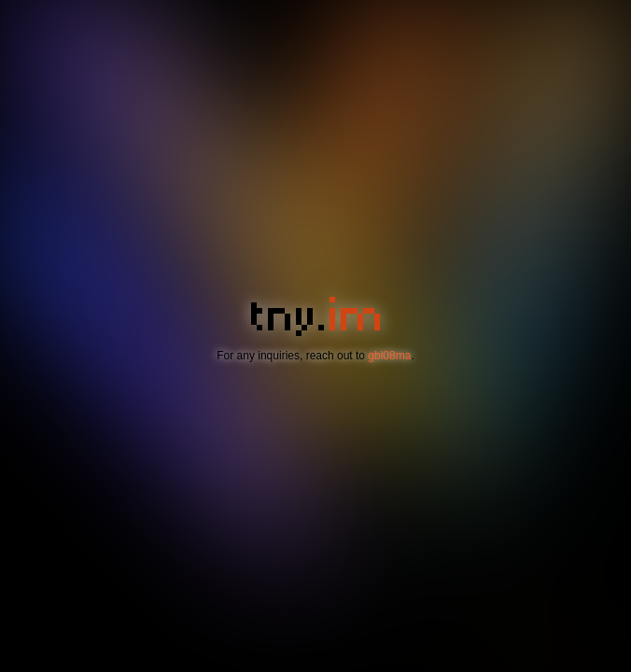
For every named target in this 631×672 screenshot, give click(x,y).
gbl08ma (389, 356)
